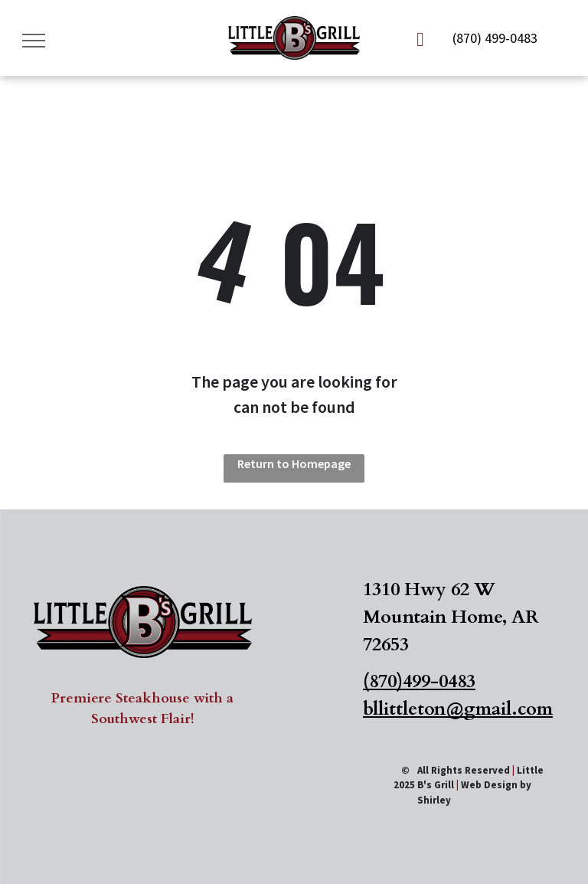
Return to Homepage (294, 463)
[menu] (34, 41)
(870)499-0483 (419, 681)
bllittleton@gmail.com (458, 709)
